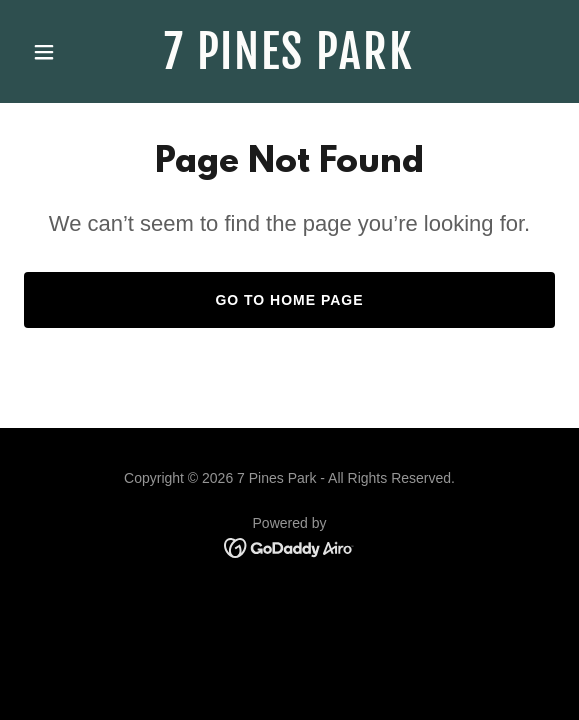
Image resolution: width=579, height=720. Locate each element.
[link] (290, 63)
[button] (64, 52)
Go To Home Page (289, 300)
